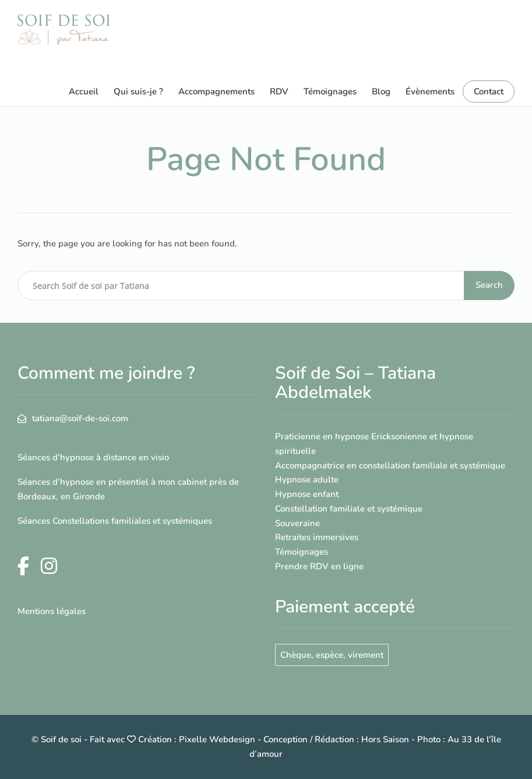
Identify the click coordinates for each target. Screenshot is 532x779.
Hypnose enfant (307, 494)
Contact (489, 91)
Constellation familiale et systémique (349, 509)
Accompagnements (216, 91)
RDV (279, 91)
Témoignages (330, 91)
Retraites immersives (317, 537)
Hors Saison (385, 739)
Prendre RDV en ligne (319, 566)
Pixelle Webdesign (217, 739)
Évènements (430, 91)
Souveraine (297, 523)
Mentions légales (52, 611)
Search (489, 285)
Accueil (84, 91)
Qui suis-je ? (138, 91)
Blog (381, 91)
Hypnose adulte (307, 480)
